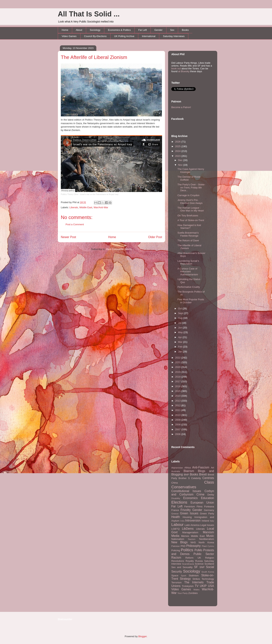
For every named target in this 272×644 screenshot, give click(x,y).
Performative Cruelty (189, 287)
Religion (210, 558)
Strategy (185, 579)
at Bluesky (184, 71)
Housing (187, 517)
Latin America (192, 525)
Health (176, 517)
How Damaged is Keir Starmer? (189, 227)
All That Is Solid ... (89, 14)
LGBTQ (175, 529)
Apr (180, 337)
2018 (178, 377)
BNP (186, 475)
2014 (178, 396)
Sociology (95, 30)
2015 (178, 391)
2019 (178, 372)
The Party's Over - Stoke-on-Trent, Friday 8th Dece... (191, 187)
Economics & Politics (119, 30)
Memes (185, 536)
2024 (178, 151)
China (175, 483)
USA (211, 586)
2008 (178, 425)
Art (212, 468)
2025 (178, 146)
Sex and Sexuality (182, 567)
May (181, 332)
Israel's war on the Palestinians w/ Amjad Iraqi (99, 194)
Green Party (207, 514)
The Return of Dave (188, 240)
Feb (181, 347)
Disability (176, 498)
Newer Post (68, 237)
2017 (178, 381)
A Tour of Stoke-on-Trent (191, 220)
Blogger (142, 636)
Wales (196, 589)
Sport (184, 575)
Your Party (182, 593)
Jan (180, 352)
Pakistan (176, 546)
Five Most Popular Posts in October (191, 301)
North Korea (206, 542)
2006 (178, 434)
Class (209, 482)
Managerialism (190, 532)
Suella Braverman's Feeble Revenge (188, 234)
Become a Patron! (181, 107)
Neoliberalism (207, 539)
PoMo (198, 550)
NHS (193, 542)
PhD (183, 546)
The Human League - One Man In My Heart (190, 209)
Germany (209, 510)
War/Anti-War (101, 207)
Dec (181, 160)
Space (175, 575)
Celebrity (196, 478)
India (182, 521)
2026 (178, 142)
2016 (178, 386)
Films (200, 507)
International (149, 36)
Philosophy (193, 546)
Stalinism (194, 575)
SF (196, 567)
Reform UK (193, 558)
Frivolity (186, 510)
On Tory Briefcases (188, 216)
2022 (178, 358)
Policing (176, 550)
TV (197, 586)
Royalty (190, 561)
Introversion (193, 521)
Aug (181, 318)
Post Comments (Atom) (119, 249)
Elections (179, 502)
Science (199, 564)
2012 (178, 405)
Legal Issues (207, 525)
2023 (178, 156)
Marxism (208, 532)
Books (185, 30)
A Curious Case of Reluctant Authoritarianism (188, 272)
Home (65, 30)
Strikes (196, 579)
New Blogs (179, 542)
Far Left (143, 30)
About (79, 30)
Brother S (184, 478)
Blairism (189, 471)
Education (207, 498)
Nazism (192, 539)
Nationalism (178, 539)
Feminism (190, 507)
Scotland (209, 564)
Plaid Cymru (208, 546)
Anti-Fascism (201, 467)
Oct (180, 308)
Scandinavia (188, 564)
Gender (158, 30)
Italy (212, 521)
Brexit (203, 474)
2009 (178, 420)
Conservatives (184, 487)
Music (210, 536)
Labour (177, 524)
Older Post (155, 237)
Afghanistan (177, 468)
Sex (172, 30)
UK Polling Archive (124, 36)
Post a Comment (75, 224)
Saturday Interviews (174, 36)
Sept (181, 313)
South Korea (208, 572)
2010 (178, 415)
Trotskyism (188, 586)
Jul (180, 323)
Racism (176, 558)
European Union (202, 503)
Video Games (69, 36)
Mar (181, 342)
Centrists (208, 478)
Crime (200, 494)
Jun (180, 328)
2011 (178, 410)
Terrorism (176, 582)
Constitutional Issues (186, 491)
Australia (176, 471)
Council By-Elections (95, 36)
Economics (190, 498)
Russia (199, 561)
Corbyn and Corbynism (193, 493)
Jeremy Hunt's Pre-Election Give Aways (190, 202)
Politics (187, 550)
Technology (208, 579)
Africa (187, 468)
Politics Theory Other (70, 194)
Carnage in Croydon (188, 195)
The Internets (194, 582)
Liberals (74, 207)
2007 (178, 429)
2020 (178, 367)
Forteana (209, 507)
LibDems (188, 529)
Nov (181, 165)
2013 (178, 401)
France (175, 510)
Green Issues (189, 513)
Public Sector (204, 554)
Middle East (86, 207)
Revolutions (178, 561)
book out (176, 69)
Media (175, 536)
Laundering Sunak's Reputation (188, 262)
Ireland (205, 521)
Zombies (193, 593)
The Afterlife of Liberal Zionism (94, 57)
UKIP (203, 586)
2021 (178, 362)
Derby (211, 495)
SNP (202, 567)
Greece (175, 514)
